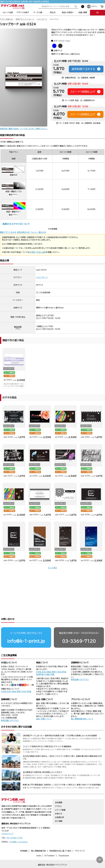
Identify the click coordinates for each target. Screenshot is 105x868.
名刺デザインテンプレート (25, 19)
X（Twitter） (50, 845)
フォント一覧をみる (38, 232)
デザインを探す (23, 12)
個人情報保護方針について (82, 708)
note (39, 845)
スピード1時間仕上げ (86, 92)
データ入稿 (38, 12)
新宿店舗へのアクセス (80, 669)
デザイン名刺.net (7, 19)
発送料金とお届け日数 (45, 664)
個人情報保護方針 (39, 840)
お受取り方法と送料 (38, 252)
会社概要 (59, 792)
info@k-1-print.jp (26, 630)
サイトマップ (80, 840)
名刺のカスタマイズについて (16, 224)
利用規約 (24, 840)
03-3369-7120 (79, 630)
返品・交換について (44, 708)
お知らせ (59, 803)
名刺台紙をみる (23, 232)
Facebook (64, 845)
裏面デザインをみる (8, 232)
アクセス (58, 795)
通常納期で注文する (86, 69)
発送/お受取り (68, 12)
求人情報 (59, 810)
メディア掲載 (60, 799)
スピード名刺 (8, 12)
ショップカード (42, 19)
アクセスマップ (7, 823)
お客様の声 (60, 807)
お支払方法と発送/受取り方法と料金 (16, 681)
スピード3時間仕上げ (85, 114)
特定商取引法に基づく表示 (60, 840)
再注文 (53, 12)
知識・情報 (83, 12)
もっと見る (52, 568)
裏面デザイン (14, 195)
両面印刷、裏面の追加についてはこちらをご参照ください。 (24, 129)
